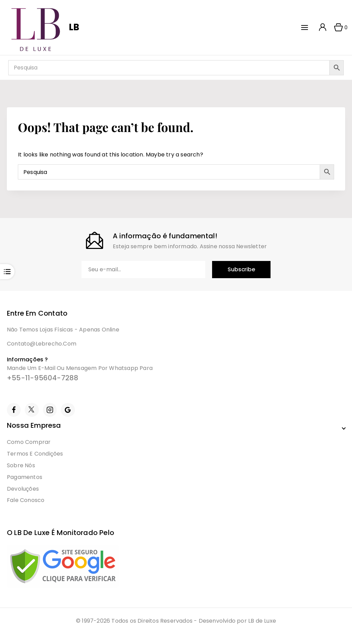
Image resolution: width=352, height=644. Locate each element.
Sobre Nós (21, 465)
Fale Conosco (26, 500)
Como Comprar (29, 442)
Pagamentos (25, 477)
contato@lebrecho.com (42, 344)
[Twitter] (32, 410)
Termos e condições (35, 454)
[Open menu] (306, 28)
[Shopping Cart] (339, 28)
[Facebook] (14, 410)
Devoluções (23, 489)
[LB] (44, 28)
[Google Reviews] (68, 410)
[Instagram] (50, 410)
